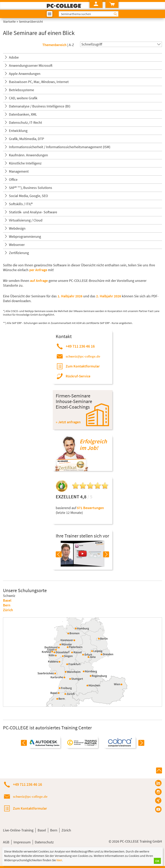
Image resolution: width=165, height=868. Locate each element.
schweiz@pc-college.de (83, 356)
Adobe (14, 57)
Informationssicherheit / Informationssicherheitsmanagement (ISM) (60, 147)
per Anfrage (38, 270)
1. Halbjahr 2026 (70, 296)
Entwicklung (18, 131)
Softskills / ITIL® (21, 204)
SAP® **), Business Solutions (31, 188)
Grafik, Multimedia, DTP (26, 139)
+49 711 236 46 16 (80, 346)
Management (19, 171)
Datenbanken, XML (23, 114)
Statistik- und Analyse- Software (33, 212)
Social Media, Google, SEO (28, 196)
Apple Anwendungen (25, 74)
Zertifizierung (19, 253)
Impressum (22, 842)
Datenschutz (44, 842)
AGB (6, 842)
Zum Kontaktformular (83, 366)
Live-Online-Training (18, 830)
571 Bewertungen (90, 508)
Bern (7, 605)
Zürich (8, 610)
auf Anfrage (39, 281)
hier (59, 860)
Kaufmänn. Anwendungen (28, 155)
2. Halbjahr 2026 (109, 296)
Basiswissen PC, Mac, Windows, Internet (39, 82)
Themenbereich (54, 45)
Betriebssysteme (21, 90)
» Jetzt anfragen (68, 422)
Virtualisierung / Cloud (26, 220)
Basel (7, 600)
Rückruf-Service (78, 376)
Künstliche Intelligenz (25, 163)
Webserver (17, 245)
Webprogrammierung (25, 236)
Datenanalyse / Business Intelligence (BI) (40, 106)
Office (13, 179)
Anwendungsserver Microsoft (31, 65)
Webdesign (17, 228)
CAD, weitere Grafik (23, 98)
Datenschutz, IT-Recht (25, 122)
